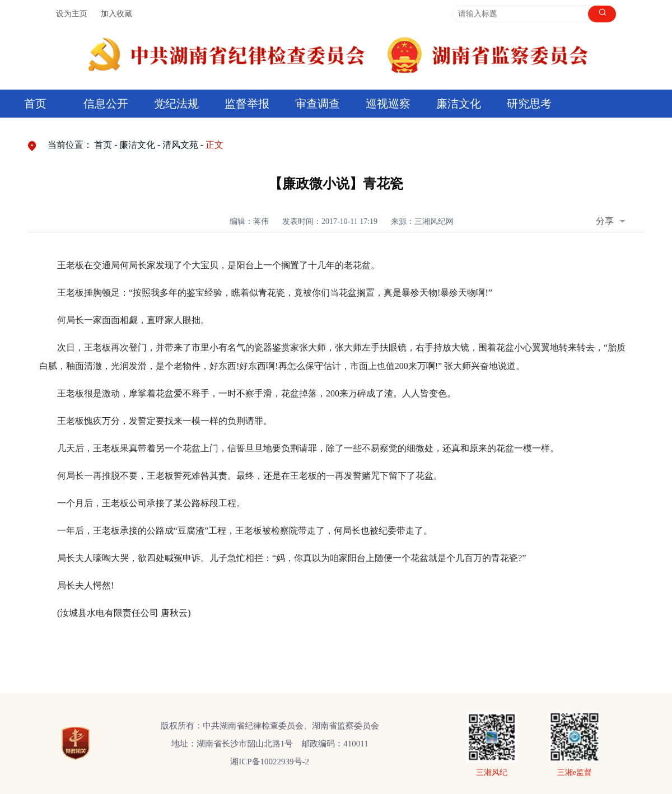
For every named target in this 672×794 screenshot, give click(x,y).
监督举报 (247, 104)
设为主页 (72, 14)
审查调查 (318, 104)
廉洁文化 (459, 104)
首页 (35, 104)
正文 (214, 145)
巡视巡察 (388, 104)
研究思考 (529, 104)
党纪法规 (176, 104)
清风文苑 (180, 145)
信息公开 (106, 104)
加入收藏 (116, 14)
